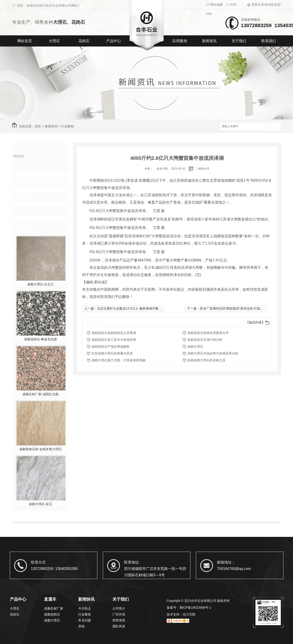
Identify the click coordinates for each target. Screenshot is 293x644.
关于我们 (239, 41)
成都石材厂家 (54, 608)
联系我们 (269, 41)
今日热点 (27, 168)
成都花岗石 (52, 614)
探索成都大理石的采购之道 (206, 360)
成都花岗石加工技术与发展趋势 (114, 340)
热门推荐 (27, 226)
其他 (23, 211)
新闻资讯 (209, 41)
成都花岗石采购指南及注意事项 (114, 333)
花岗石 (84, 41)
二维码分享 (202, 169)
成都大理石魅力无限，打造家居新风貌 (119, 360)
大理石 (54, 41)
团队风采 (119, 626)
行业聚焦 (67, 126)
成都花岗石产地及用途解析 (111, 347)
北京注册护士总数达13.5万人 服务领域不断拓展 (131, 308)
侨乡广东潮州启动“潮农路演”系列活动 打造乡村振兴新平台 (241, 308)
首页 (38, 126)
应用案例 (180, 41)
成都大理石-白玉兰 (40, 284)
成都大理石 (195, 347)
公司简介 (119, 608)
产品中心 (114, 41)
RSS (231, 5)
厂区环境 (119, 614)
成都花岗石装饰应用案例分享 (208, 333)
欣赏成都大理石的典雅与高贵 (112, 353)
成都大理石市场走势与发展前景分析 (213, 353)
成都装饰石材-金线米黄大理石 (40, 449)
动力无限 (189, 614)
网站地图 (214, 5)
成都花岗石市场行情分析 (205, 340)
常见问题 (27, 197)
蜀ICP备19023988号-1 (195, 608)
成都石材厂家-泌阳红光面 (40, 394)
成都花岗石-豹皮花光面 (40, 339)
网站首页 (25, 41)
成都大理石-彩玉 (40, 504)
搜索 (273, 127)
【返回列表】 (255, 322)
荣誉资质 (119, 620)
